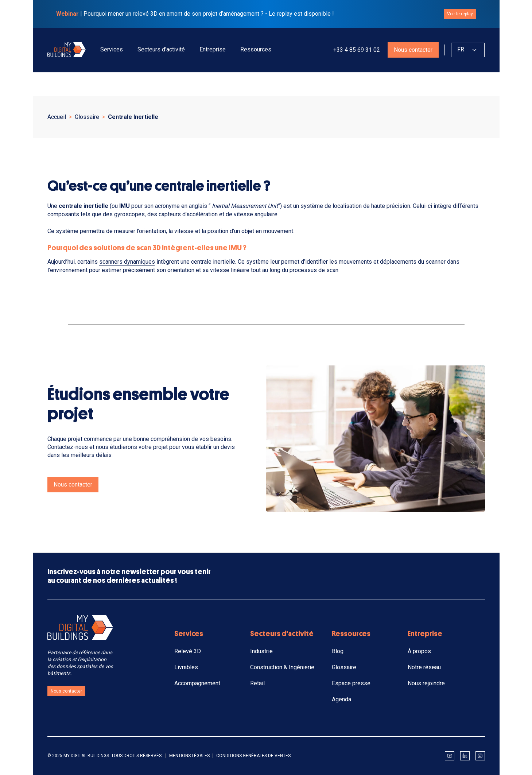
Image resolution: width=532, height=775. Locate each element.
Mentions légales (189, 756)
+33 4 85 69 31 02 (356, 50)
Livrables (186, 667)
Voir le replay (460, 14)
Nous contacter (413, 50)
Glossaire (344, 667)
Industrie (261, 651)
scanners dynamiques (127, 262)
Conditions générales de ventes (253, 756)
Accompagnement (197, 683)
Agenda (341, 699)
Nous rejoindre (426, 683)
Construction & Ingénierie (282, 667)
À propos (419, 651)
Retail (257, 683)
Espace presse (351, 683)
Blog (338, 651)
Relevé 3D (188, 651)
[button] (112, 50)
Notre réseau (424, 667)
